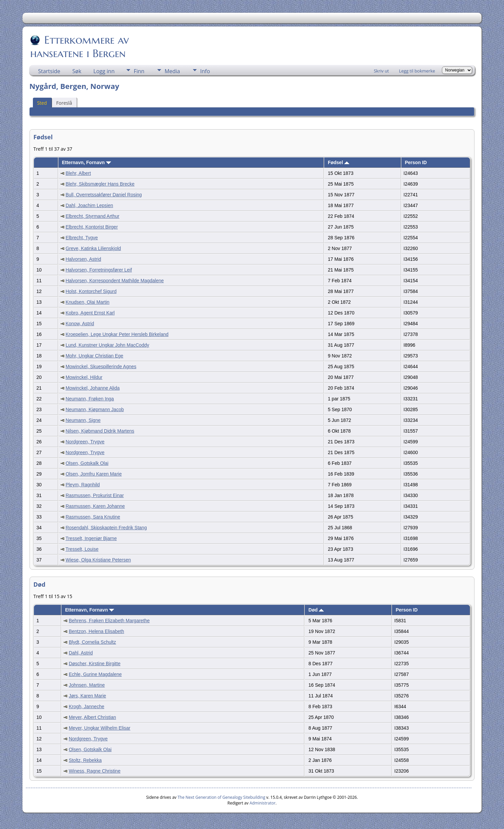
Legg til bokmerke (417, 71)
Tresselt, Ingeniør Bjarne (91, 538)
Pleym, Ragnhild (83, 485)
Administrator (263, 803)
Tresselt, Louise (82, 549)
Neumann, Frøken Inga (90, 399)
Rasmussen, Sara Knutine (93, 517)
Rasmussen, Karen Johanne (95, 506)
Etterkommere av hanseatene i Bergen (80, 47)
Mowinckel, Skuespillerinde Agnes (101, 367)
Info (205, 71)
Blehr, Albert (78, 173)
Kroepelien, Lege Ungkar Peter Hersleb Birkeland (117, 334)
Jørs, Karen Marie (87, 696)
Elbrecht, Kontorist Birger (92, 227)
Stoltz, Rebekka (85, 760)
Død (316, 610)
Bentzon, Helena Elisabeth (96, 631)
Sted (42, 103)
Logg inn (104, 71)
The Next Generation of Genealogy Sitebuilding (221, 797)
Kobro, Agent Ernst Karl (90, 313)
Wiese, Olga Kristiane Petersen (98, 560)
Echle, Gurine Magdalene (95, 674)
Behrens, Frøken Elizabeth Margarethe (109, 621)
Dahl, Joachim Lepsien (89, 205)
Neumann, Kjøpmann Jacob (95, 409)
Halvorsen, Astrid (83, 259)
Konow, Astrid (80, 324)
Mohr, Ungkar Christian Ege (94, 356)
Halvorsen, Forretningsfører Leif (99, 270)
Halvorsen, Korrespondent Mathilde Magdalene (115, 281)
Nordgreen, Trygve (85, 442)
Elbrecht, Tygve (82, 238)
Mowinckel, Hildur (84, 377)
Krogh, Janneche (87, 706)
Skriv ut (381, 71)
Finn (139, 71)
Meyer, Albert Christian (92, 717)
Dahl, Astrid (81, 653)
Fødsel (339, 162)
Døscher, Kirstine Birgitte (95, 664)
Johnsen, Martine (87, 685)
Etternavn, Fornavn (86, 162)
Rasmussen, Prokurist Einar (95, 495)
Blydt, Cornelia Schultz (92, 642)
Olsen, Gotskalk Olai (87, 463)
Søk (77, 71)
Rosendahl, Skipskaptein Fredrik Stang (106, 528)
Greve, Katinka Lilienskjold (93, 248)
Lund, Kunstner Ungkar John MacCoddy (107, 345)
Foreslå (64, 103)
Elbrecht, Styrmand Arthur (92, 216)
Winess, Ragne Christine (95, 771)
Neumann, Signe (83, 420)
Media (172, 71)
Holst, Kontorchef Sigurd (91, 291)
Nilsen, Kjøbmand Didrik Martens (100, 431)
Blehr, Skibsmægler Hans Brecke (100, 184)
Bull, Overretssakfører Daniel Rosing (104, 195)
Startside (49, 71)
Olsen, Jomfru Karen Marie (93, 474)
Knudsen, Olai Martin (87, 302)
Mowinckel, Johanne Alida (92, 388)
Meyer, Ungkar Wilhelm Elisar (100, 728)
